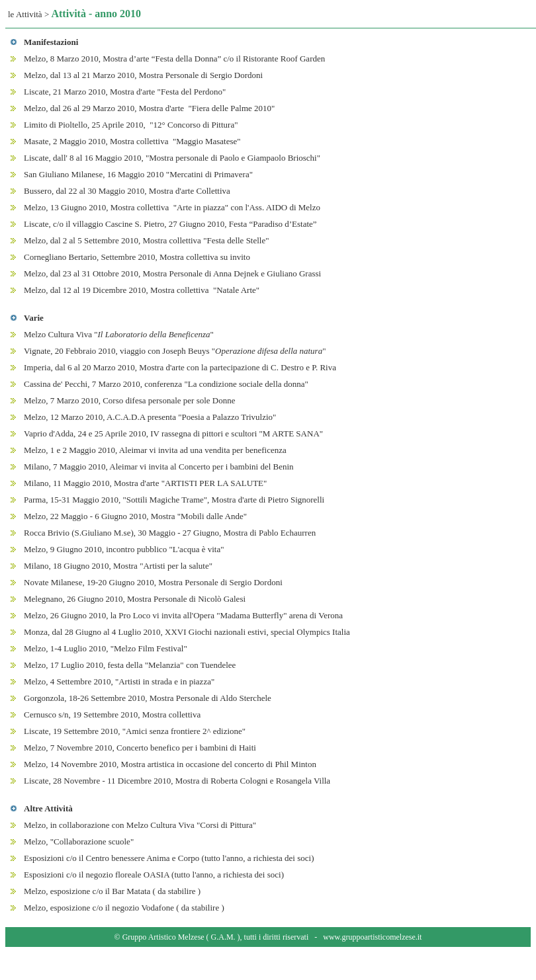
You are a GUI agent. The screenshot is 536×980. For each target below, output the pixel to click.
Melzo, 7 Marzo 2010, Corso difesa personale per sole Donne (130, 400)
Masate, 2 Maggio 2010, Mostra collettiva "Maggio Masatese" (132, 141)
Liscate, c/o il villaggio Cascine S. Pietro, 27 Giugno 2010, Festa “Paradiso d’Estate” (170, 224)
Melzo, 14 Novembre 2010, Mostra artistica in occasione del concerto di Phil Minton (170, 764)
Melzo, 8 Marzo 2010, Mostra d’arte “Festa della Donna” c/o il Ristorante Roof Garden (174, 59)
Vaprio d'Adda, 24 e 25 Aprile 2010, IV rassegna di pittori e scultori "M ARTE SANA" (173, 433)
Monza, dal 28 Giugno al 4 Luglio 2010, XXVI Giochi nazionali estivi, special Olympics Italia (187, 632)
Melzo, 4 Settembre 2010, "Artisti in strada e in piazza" (119, 681)
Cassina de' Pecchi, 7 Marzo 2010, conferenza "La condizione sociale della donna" (166, 384)
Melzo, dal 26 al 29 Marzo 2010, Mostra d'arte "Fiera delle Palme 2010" (149, 108)
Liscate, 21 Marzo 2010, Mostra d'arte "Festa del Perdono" (125, 92)
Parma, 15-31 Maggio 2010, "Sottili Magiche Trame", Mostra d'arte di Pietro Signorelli (174, 500)
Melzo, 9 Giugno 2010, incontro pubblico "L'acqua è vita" (124, 549)
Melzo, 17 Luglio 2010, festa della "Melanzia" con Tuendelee (130, 665)
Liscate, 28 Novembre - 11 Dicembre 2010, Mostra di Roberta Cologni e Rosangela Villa (177, 781)
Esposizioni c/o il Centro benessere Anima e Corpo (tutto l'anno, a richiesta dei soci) (169, 858)
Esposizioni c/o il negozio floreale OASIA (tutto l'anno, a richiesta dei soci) (154, 875)
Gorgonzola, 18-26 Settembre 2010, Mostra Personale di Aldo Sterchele (148, 698)
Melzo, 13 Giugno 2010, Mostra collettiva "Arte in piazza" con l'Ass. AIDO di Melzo (172, 207)
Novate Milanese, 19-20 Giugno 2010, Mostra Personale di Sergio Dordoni (153, 582)
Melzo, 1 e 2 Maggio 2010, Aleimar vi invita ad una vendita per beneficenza (155, 450)
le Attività (25, 14)
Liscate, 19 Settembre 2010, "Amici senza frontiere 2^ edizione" (135, 731)
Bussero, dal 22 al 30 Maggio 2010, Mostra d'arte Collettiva (127, 191)
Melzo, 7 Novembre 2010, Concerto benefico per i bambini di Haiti (140, 748)
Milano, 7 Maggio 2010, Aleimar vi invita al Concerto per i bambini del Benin (159, 467)
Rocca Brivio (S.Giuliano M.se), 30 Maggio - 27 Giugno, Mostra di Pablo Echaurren (170, 533)
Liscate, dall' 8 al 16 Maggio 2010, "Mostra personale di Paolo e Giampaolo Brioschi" (172, 158)
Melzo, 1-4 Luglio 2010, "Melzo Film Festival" (106, 648)
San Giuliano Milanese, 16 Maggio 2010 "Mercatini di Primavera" (138, 174)
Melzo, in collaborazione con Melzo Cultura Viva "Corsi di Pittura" (140, 825)
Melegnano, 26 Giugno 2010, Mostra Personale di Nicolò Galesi (135, 599)
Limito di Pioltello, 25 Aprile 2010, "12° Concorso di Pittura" (131, 125)
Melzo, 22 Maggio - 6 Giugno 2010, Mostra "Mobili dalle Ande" (135, 516)
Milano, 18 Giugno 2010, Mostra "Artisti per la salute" (118, 566)
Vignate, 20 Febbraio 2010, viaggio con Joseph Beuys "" (175, 351)
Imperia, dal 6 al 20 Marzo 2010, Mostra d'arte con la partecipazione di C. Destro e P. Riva (180, 367)
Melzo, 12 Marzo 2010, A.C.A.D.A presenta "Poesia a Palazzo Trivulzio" (150, 417)
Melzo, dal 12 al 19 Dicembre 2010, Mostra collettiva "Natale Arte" (142, 290)
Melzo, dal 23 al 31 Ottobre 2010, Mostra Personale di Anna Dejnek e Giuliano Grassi (172, 273)
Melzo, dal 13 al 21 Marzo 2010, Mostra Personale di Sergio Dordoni (143, 75)
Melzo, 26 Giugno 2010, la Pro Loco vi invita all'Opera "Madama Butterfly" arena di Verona (183, 615)
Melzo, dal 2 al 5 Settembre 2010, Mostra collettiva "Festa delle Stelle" (147, 240)
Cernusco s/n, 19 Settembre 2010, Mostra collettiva (112, 715)
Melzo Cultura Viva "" (119, 334)
